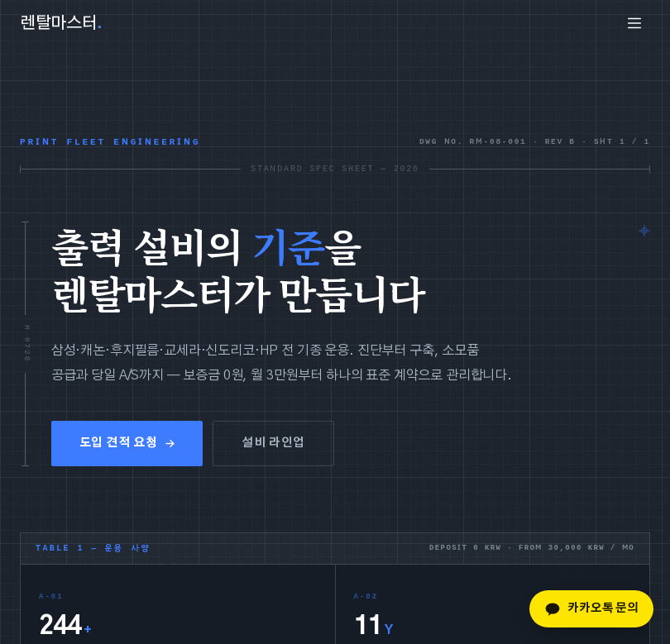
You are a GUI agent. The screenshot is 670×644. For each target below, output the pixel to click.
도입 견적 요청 (127, 444)
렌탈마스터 (61, 23)
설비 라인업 (273, 444)
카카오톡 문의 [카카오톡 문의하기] (591, 609)
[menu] (634, 23)
